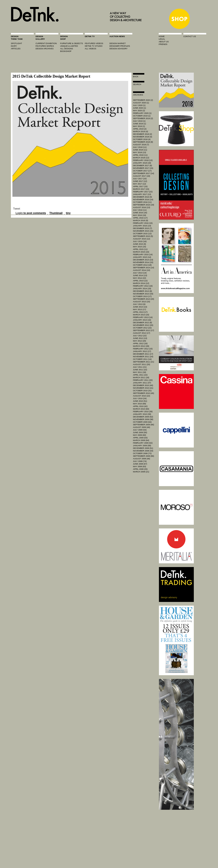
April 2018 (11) (140, 155)
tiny (68, 213)
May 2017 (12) (140, 184)
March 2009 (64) (141, 440)
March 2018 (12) (141, 158)
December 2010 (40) (143, 385)
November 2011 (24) (143, 357)
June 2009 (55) (140, 432)
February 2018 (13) (143, 160)
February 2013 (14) (143, 317)
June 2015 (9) (140, 244)
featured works (45, 46)
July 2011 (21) (140, 367)
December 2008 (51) (143, 448)
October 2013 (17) (142, 296)
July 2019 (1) (139, 121)
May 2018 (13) (140, 152)
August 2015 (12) (141, 239)
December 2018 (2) (142, 134)
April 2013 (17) (140, 312)
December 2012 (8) (142, 323)
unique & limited (69, 46)
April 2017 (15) (140, 186)
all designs (67, 49)
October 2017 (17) (142, 171)
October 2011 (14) (142, 359)
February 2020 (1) (142, 113)
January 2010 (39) (142, 414)
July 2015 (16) (140, 241)
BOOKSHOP (66, 51)
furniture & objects (72, 43)
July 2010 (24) (140, 398)
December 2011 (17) (143, 354)
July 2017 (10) (140, 179)
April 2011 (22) (140, 375)
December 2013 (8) (142, 291)
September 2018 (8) (143, 142)
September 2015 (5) (143, 236)
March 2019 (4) (141, 132)
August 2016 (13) (141, 207)
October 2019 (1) (142, 116)
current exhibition (46, 43)
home (162, 36)
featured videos (94, 43)
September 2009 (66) (144, 425)
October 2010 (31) (142, 391)
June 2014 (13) (140, 275)
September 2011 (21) (144, 362)
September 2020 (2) (143, 100)
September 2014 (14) (144, 268)
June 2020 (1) (140, 108)
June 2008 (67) (140, 464)
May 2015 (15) (140, 247)
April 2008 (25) (140, 469)
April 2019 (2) (140, 129)
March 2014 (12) (141, 283)
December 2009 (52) (143, 417)
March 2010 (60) (141, 409)
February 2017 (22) (143, 192)
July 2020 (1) (139, 105)
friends (163, 44)
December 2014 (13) (143, 260)
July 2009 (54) (140, 430)
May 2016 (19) (140, 215)
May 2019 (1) (139, 126)
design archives (45, 49)
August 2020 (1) (141, 103)
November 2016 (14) (143, 200)
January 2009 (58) (142, 446)
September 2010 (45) (144, 393)
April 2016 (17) (140, 218)
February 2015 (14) (143, 255)
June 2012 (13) (140, 338)
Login (19, 213)
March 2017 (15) (141, 189)
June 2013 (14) (140, 307)
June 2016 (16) (140, 213)
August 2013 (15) (141, 302)
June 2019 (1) (140, 124)
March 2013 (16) (141, 315)
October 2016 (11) (142, 202)
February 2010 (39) (143, 412)
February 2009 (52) (143, 443)
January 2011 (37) (142, 383)
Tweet (17, 209)
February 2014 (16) (143, 286)
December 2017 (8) (142, 166)
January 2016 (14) (142, 226)
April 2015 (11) (140, 249)
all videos (90, 49)
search (137, 84)
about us (164, 42)
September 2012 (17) (144, 330)
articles (16, 49)
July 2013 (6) (139, 304)
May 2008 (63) (140, 466)
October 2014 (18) (142, 265)
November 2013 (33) (143, 294)
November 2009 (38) (143, 419)
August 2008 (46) (141, 459)
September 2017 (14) (144, 173)
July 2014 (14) (140, 273)
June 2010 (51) (140, 401)
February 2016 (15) (143, 223)
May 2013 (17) (140, 309)
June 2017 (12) (140, 181)
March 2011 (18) (141, 378)
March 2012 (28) (141, 346)
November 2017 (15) (143, 168)
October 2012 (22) (142, 328)
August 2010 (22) (141, 396)
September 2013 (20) (144, 299)
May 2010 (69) (140, 404)
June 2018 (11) (140, 150)
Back (136, 77)
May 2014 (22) (140, 278)
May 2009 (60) (140, 435)
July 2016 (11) (140, 210)
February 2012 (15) (143, 349)
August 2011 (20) (141, 364)
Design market (118, 43)
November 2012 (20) (143, 325)
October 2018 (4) (142, 139)
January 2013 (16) (142, 320)
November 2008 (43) (143, 451)
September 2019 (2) (143, 118)
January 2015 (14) (142, 257)
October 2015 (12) (142, 234)
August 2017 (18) (141, 176)
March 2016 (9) (141, 220)
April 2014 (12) (140, 281)
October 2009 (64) (142, 422)
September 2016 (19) (144, 205)
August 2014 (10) (141, 270)
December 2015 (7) (142, 228)
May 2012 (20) (140, 341)
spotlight (16, 43)
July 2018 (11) (140, 147)
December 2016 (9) (142, 197)
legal (162, 39)
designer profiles (120, 46)
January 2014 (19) (142, 289)
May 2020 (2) (139, 111)
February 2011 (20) (143, 380)
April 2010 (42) (140, 406)
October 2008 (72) (142, 453)
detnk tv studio (94, 46)
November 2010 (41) (143, 388)
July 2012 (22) (140, 336)
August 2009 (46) (141, 427)
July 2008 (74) (140, 461)
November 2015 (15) (143, 231)
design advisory (118, 49)
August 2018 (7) (141, 145)
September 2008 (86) (144, 456)
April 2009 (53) (140, 438)
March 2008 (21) (141, 472)
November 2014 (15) (143, 262)
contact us (190, 36)
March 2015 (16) (141, 252)
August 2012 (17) (141, 333)
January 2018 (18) (142, 163)
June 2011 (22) (140, 370)
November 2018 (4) (143, 137)
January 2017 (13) (142, 194)
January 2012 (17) (142, 351)
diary (14, 46)
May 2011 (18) (140, 372)
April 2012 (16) (140, 343)
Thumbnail (56, 213)
